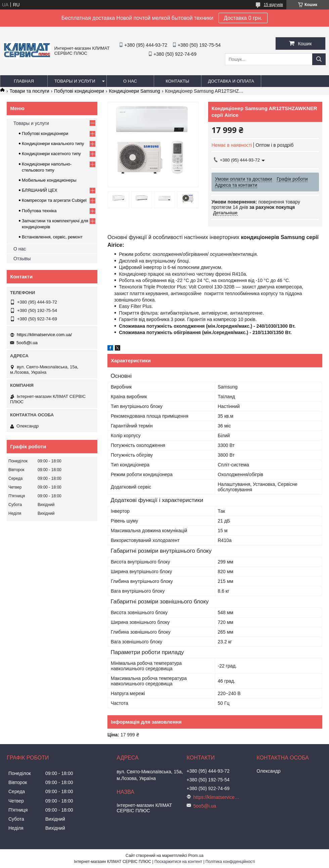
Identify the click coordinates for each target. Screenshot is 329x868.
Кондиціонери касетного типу (51, 154)
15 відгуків (273, 5)
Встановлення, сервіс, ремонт (52, 237)
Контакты (177, 81)
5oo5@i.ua (27, 343)
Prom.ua (196, 856)
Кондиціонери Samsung (134, 91)
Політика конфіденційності (230, 862)
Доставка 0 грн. (243, 18)
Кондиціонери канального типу (53, 144)
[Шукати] (319, 59)
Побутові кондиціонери (79, 91)
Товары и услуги (75, 81)
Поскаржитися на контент (178, 862)
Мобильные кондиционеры (49, 180)
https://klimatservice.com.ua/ (44, 335)
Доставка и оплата (231, 81)
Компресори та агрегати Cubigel (54, 200)
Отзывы (22, 259)
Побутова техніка (39, 211)
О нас (130, 81)
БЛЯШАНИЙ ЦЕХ (40, 190)
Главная (24, 81)
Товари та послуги (29, 91)
